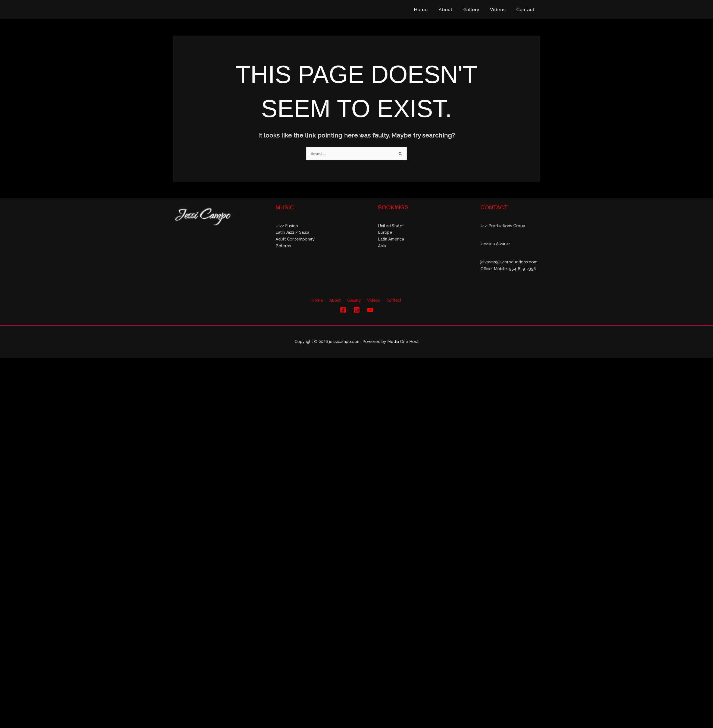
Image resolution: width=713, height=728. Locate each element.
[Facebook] (343, 310)
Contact (526, 10)
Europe (385, 233)
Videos (500, 10)
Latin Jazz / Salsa (292, 233)
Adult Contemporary (295, 239)
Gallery (475, 10)
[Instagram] (357, 310)
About (451, 10)
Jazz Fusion (287, 226)
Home (428, 10)
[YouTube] (370, 310)
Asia (382, 246)
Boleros (283, 246)
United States (391, 226)
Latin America (391, 239)
